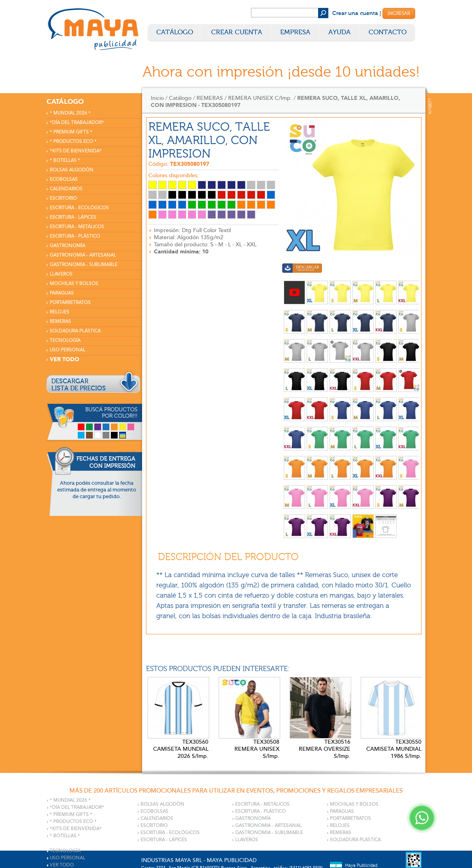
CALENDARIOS (66, 189)
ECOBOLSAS (64, 179)
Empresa (295, 32)
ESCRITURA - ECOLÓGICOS (79, 208)
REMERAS (60, 322)
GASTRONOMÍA (67, 246)
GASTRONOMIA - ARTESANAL (83, 255)
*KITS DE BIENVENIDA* (76, 151)
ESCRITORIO (63, 198)
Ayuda (339, 32)
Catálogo (175, 32)
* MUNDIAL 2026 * (70, 113)
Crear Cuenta (237, 32)
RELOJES (60, 312)
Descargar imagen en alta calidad (302, 269)
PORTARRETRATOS (70, 303)
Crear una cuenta (355, 13)
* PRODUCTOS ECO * (73, 142)
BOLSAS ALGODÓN (72, 170)
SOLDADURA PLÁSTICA (75, 331)
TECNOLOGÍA (65, 340)
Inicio (157, 98)
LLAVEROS (61, 274)
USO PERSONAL (67, 350)
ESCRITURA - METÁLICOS (77, 227)
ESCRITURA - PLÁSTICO (75, 236)
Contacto (388, 32)
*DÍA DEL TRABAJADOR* (77, 123)
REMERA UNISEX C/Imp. (260, 98)
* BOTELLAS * (65, 160)
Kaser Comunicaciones (430, 106)
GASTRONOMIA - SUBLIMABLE (84, 265)
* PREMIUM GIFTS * (71, 132)
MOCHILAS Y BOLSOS (74, 284)
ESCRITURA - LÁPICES (73, 217)
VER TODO (65, 359)
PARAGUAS (62, 293)
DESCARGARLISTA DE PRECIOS (79, 385)
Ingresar (399, 13)
